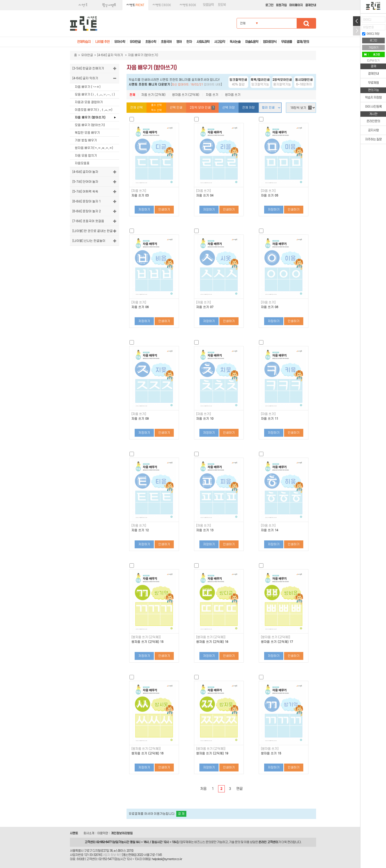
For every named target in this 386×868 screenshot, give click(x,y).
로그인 (269, 5)
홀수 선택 (156, 105)
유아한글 (87, 55)
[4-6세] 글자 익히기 (111, 55)
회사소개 (89, 833)
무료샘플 (287, 42)
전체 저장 (249, 108)
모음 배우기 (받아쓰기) (90, 125)
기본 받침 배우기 (86, 140)
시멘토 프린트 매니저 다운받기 (149, 84)
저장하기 (144, 209)
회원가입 (281, 5)
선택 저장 (229, 108)
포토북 (222, 5)
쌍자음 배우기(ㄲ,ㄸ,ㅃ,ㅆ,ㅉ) (94, 148)
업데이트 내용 (212, 84)
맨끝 (240, 789)
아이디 (367, 20)
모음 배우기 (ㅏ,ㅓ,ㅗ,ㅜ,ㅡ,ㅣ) (95, 94)
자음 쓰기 (212, 95)
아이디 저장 (371, 34)
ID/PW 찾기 (373, 61)
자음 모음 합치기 (86, 156)
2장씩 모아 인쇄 (202, 108)
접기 (357, 31)
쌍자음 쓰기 (233, 95)
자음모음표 (82, 163)
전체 (132, 95)
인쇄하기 (164, 209)
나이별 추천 (102, 42)
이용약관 (103, 833)
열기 (357, 21)
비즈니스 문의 (203, 842)
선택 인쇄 (176, 108)
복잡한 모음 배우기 (87, 133)
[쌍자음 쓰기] (270, 749)
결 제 (181, 814)
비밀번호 (369, 27)
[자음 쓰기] (139, 191)
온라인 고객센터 (268, 842)
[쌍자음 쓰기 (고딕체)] (146, 637)
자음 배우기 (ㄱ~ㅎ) (88, 87)
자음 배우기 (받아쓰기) (90, 117)
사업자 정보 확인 (112, 855)
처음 (203, 789)
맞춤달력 (208, 5)
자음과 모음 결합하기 (89, 102)
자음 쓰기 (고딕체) (153, 95)
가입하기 (373, 48)
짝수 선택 (156, 110)
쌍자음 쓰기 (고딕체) (186, 95)
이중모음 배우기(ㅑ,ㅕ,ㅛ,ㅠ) (94, 110)
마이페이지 (296, 5)
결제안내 (311, 5)
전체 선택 (137, 108)
